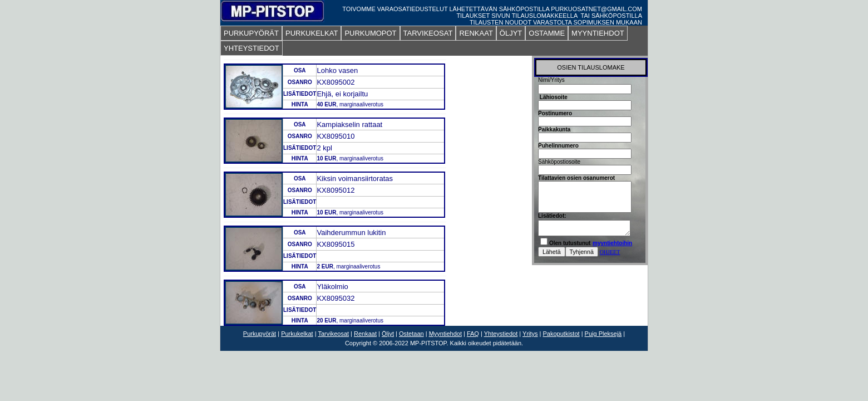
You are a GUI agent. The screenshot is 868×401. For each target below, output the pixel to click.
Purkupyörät (260, 334)
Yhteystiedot (501, 334)
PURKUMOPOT (370, 33)
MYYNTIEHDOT (598, 33)
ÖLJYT (511, 33)
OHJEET (610, 252)
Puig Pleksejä (603, 334)
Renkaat (365, 334)
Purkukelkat (297, 334)
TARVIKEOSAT (428, 33)
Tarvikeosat (333, 334)
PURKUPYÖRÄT (251, 33)
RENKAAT (476, 33)
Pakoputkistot (561, 334)
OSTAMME (547, 33)
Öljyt (388, 334)
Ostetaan (411, 334)
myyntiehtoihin (612, 243)
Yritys (530, 334)
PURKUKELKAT (312, 33)
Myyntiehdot (445, 334)
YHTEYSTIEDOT (251, 48)
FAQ (473, 334)
